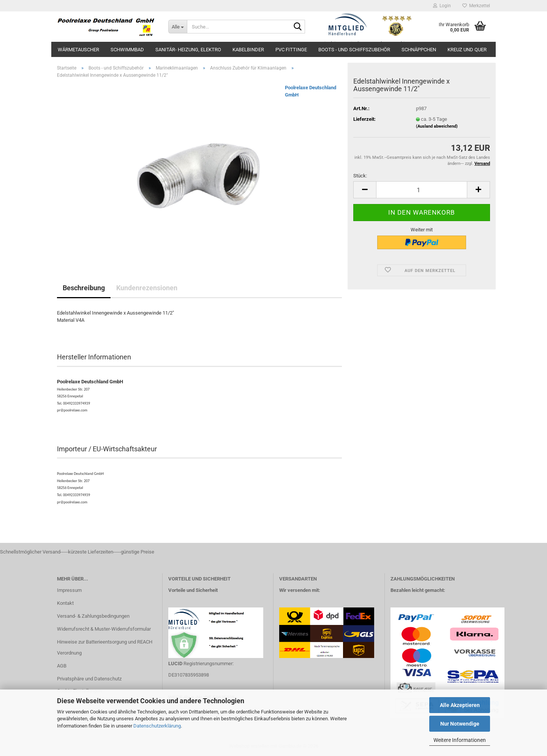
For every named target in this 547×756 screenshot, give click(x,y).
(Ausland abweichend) (437, 126)
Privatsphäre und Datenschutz (89, 679)
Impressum (69, 590)
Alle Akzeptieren (460, 705)
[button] (365, 190)
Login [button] (442, 6)
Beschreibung (84, 288)
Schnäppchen (419, 50)
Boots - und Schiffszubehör (354, 50)
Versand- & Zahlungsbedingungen (93, 616)
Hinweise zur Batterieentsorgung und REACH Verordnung (105, 648)
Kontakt (65, 603)
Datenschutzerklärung (157, 726)
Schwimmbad (127, 50)
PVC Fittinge (291, 50)
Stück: (360, 176)
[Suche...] (178, 27)
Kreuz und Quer (467, 50)
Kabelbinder (248, 50)
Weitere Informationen (460, 740)
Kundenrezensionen (147, 288)
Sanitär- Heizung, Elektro (188, 50)
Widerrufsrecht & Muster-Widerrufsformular (104, 629)
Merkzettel (476, 6)
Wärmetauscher (78, 50)
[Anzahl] (422, 190)
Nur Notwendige (460, 724)
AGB (62, 666)
